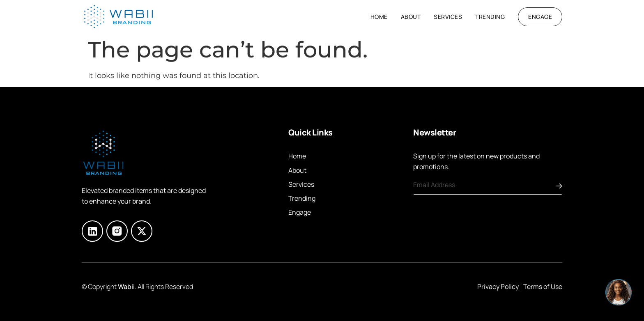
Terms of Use (543, 287)
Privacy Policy (498, 287)
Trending (490, 17)
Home (379, 17)
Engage (300, 212)
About (411, 17)
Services (448, 17)
